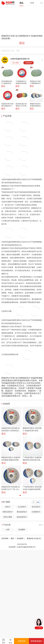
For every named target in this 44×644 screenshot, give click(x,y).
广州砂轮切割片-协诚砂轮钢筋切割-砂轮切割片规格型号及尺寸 (32, 459)
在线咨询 (29, 63)
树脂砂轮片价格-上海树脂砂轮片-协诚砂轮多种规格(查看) (36, 82)
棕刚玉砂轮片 (8, 512)
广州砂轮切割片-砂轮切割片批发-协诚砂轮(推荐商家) (32, 488)
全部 (8, 530)
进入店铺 (15, 63)
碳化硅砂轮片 (22, 517)
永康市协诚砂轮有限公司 (20, 59)
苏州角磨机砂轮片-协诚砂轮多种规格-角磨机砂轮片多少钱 (7, 82)
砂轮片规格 (8, 517)
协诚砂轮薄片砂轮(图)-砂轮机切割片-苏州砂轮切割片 (11, 430)
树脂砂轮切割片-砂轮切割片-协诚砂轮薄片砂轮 (32, 429)
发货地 (4, 51)
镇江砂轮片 (36, 507)
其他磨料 (22, 530)
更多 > (41, 525)
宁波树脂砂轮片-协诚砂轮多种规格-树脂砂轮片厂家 (21, 82)
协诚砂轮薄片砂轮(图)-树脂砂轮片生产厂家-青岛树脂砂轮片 (7, 105)
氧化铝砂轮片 (22, 512)
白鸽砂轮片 (36, 512)
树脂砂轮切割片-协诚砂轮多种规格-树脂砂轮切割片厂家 (11, 459)
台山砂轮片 (22, 507)
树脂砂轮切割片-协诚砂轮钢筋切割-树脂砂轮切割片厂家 (36, 105)
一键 (38, 502)
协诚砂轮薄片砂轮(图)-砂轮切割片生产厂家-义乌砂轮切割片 (11, 488)
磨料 (12, 538)
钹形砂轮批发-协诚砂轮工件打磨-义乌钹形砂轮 (21, 105)
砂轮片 (8, 507)
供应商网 (5, 538)
